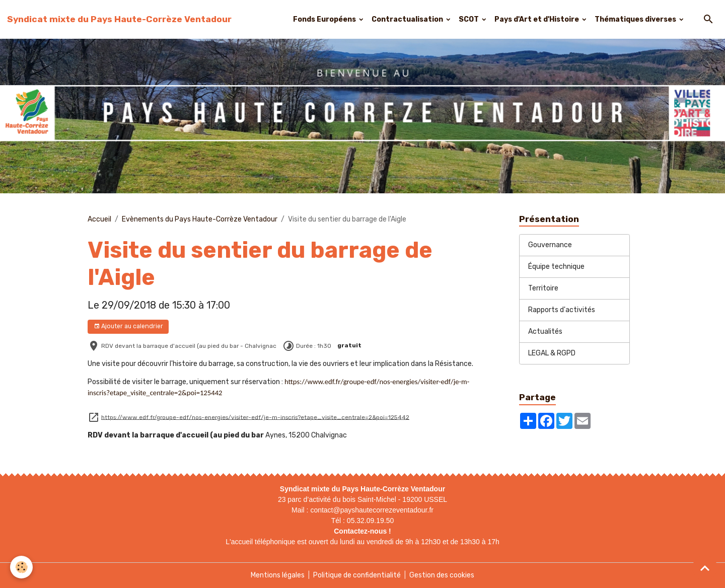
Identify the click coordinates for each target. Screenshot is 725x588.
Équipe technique (556, 267)
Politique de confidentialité (357, 575)
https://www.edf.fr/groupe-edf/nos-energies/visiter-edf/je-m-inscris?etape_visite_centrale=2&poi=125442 (255, 417)
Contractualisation (408, 19)
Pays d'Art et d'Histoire (537, 19)
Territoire (543, 288)
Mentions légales (278, 575)
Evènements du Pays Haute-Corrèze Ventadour (200, 219)
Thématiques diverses (636, 19)
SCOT (469, 19)
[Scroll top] (705, 568)
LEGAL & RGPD (552, 353)
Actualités (545, 332)
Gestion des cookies (442, 575)
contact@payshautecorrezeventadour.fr (372, 510)
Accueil (99, 219)
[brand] (119, 19)
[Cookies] (21, 567)
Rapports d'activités (562, 310)
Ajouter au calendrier (128, 326)
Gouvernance (550, 245)
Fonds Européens (325, 19)
